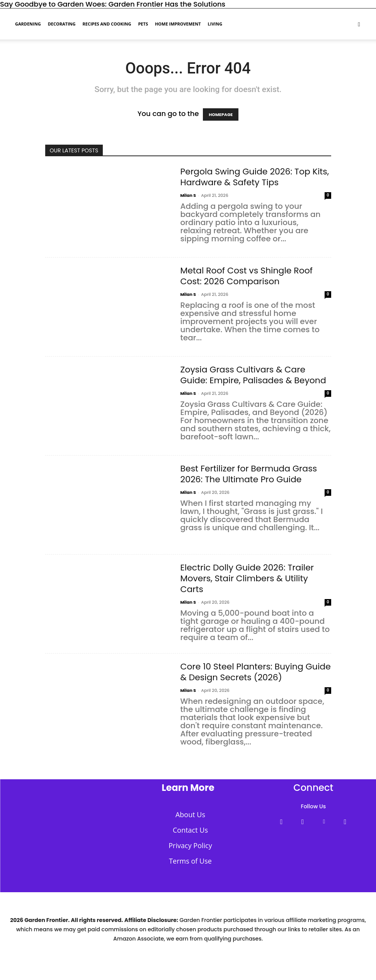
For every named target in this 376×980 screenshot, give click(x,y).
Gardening (28, 24)
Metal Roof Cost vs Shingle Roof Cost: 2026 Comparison (247, 276)
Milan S (188, 195)
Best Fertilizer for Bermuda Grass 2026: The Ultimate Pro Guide (249, 474)
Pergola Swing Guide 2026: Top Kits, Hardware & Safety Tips (255, 177)
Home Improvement (178, 24)
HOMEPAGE (221, 114)
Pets (143, 24)
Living (215, 24)
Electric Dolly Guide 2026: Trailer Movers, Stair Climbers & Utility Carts (247, 578)
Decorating (62, 24)
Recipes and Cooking (107, 24)
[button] (359, 24)
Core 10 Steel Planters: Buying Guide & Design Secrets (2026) (256, 672)
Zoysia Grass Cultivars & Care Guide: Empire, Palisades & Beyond (253, 375)
